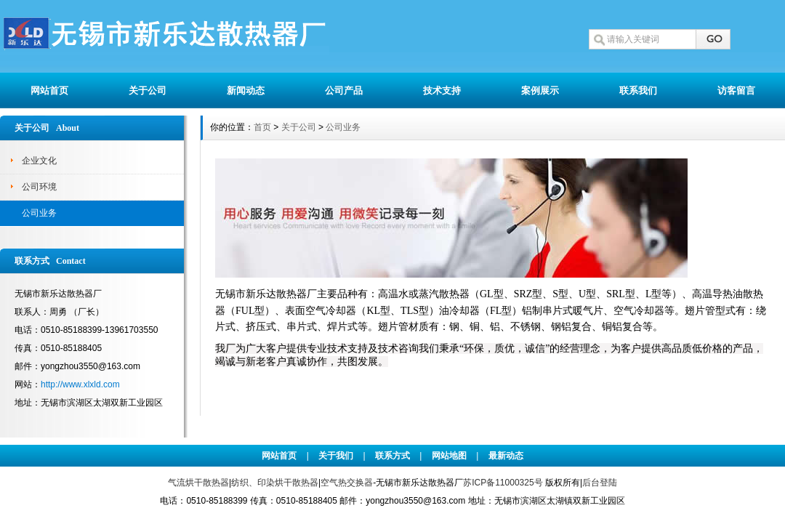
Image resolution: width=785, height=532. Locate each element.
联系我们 (638, 90)
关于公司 (148, 90)
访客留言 (736, 90)
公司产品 (344, 90)
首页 (262, 127)
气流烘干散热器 (198, 483)
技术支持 (442, 90)
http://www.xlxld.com (80, 384)
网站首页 (49, 90)
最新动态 (506, 456)
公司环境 (39, 187)
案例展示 (540, 90)
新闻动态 (246, 90)
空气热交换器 (347, 483)
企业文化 (39, 161)
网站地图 (449, 456)
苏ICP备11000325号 (503, 483)
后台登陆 (600, 483)
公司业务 (39, 213)
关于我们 (336, 456)
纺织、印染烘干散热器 (275, 483)
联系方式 (392, 456)
